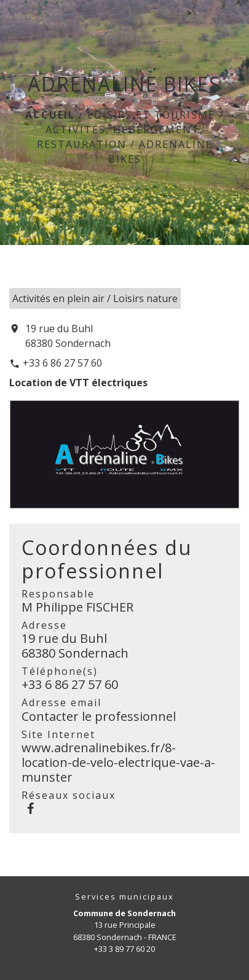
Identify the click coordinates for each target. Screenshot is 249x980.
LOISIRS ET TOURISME (151, 115)
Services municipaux (124, 897)
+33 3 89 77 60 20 (124, 949)
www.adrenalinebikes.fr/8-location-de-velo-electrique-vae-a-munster (118, 762)
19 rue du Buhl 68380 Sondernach (68, 336)
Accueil (50, 115)
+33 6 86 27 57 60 (62, 363)
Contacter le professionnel (99, 716)
